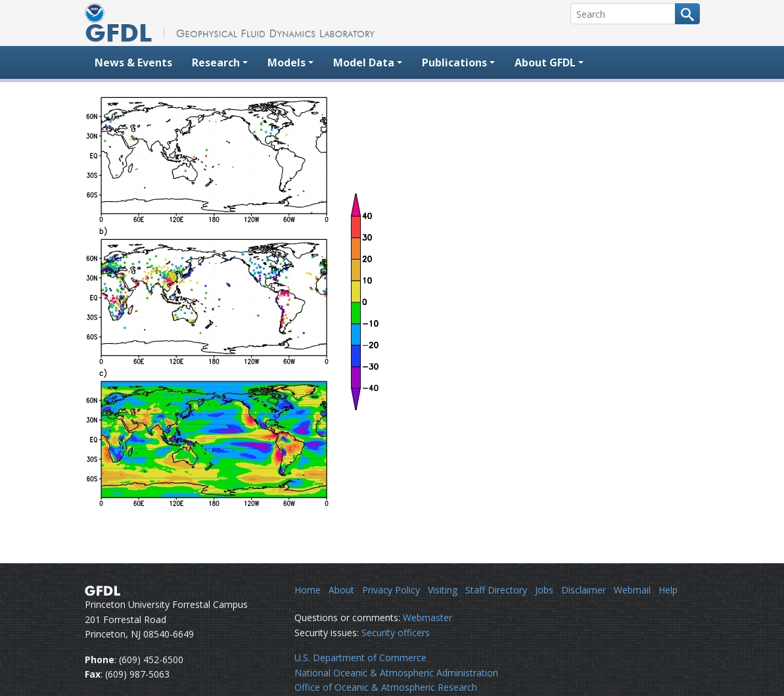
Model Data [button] (364, 62)
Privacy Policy (391, 590)
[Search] (623, 14)
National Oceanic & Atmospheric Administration (396, 673)
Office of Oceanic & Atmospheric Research (386, 687)
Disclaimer (584, 590)
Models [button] (287, 62)
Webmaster (427, 617)
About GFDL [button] (545, 62)
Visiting (443, 590)
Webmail (632, 590)
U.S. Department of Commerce (360, 658)
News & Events (133, 62)
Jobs (544, 590)
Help (668, 590)
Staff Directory (496, 590)
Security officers (396, 633)
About (341, 590)
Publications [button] (454, 62)
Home (308, 590)
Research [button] (216, 62)
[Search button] (687, 14)
